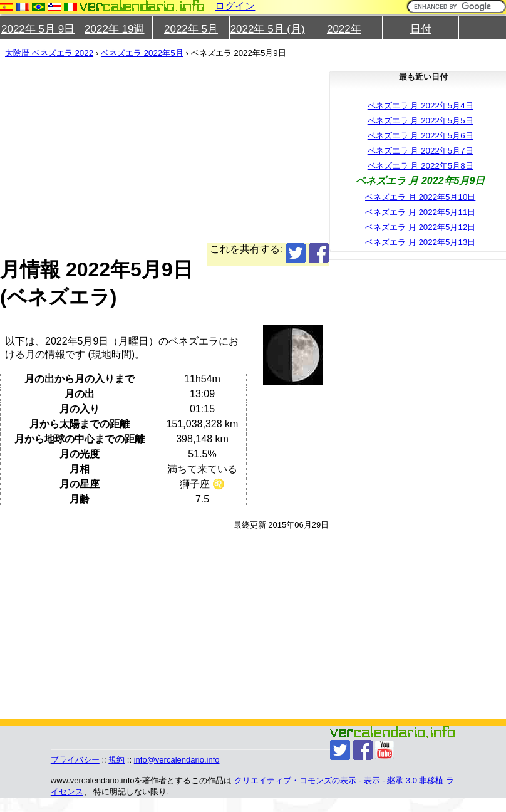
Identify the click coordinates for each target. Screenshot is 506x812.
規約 (116, 760)
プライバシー (75, 760)
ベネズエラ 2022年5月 (142, 53)
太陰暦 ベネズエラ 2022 (49, 53)
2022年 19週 (114, 29)
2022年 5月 (191, 29)
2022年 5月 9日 (38, 29)
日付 (421, 29)
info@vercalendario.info (177, 760)
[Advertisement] (239, 155)
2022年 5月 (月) (268, 29)
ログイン (235, 6)
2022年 (344, 29)
